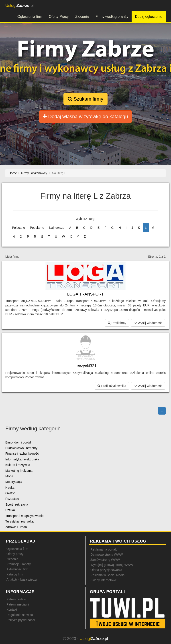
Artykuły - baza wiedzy (22, 579)
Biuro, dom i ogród (18, 442)
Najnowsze (57, 228)
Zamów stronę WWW (105, 560)
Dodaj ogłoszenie (149, 17)
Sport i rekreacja (17, 504)
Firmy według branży (112, 17)
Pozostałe (12, 499)
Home (13, 173)
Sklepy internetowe (104, 580)
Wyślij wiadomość (148, 323)
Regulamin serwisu (20, 615)
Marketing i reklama (19, 471)
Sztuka (10, 510)
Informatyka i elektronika (22, 459)
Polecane (18, 228)
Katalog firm (15, 574)
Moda (9, 476)
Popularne (37, 228)
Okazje (10, 493)
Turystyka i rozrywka (19, 521)
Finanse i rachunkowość (22, 454)
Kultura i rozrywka (18, 465)
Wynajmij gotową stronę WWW (112, 565)
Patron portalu (16, 599)
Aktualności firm (17, 569)
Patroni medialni (18, 604)
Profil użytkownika (112, 386)
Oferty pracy (15, 554)
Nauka (10, 488)
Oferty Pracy (59, 17)
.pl (19, 6)
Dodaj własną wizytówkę (85, 116)
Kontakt (12, 610)
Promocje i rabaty (19, 564)
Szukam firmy (85, 99)
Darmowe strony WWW (107, 555)
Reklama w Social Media (107, 575)
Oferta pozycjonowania (106, 570)
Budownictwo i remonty (21, 448)
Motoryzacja (14, 482)
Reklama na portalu (104, 549)
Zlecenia (82, 17)
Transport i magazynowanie (24, 516)
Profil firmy (117, 323)
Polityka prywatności (21, 620)
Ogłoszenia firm (30, 17)
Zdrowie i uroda (16, 527)
